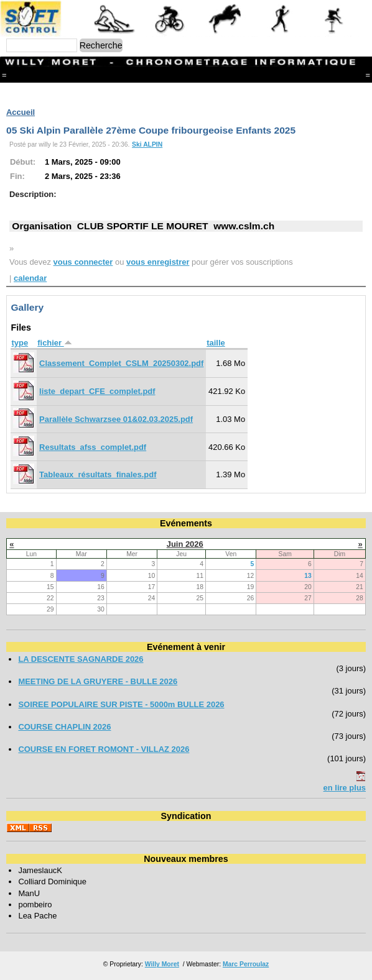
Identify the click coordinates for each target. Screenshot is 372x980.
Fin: (17, 176)
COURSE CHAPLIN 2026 (64, 727)
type (20, 343)
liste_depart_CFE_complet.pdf (97, 391)
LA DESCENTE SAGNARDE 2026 (81, 659)
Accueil (21, 112)
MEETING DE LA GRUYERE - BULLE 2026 (98, 681)
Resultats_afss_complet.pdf (93, 447)
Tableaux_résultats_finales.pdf (98, 474)
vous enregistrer (158, 262)
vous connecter (83, 262)
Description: (33, 194)
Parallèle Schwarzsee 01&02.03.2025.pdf (116, 419)
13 (308, 576)
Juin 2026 (185, 544)
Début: (23, 162)
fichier (54, 343)
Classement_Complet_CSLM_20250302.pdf (121, 363)
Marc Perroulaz (246, 964)
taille (216, 343)
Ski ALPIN (147, 144)
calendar (30, 278)
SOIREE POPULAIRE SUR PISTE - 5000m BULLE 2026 (121, 704)
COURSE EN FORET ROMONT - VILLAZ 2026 (104, 749)
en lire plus (345, 788)
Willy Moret (162, 964)
